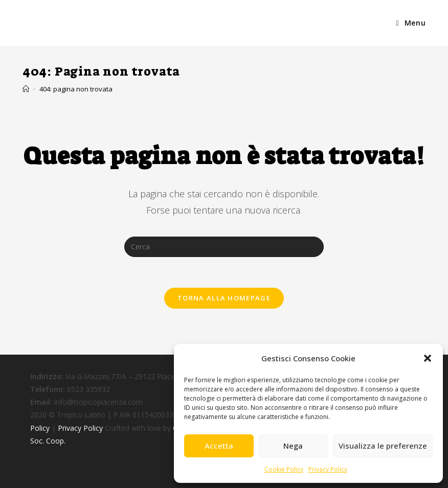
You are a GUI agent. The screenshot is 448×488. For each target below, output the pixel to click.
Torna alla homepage (224, 298)
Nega (293, 446)
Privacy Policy (328, 469)
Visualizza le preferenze (383, 446)
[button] (428, 358)
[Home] (26, 89)
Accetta (219, 446)
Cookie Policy (284, 469)
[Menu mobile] (411, 23)
